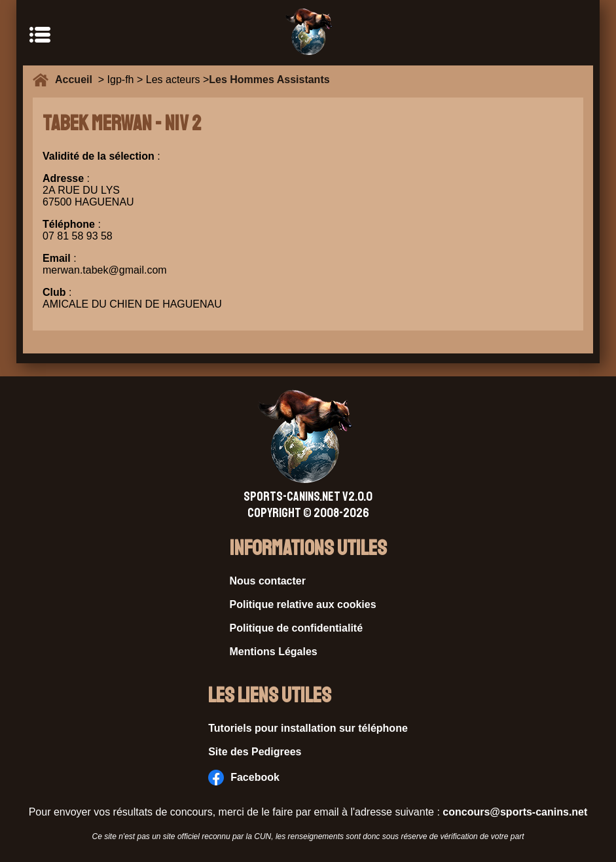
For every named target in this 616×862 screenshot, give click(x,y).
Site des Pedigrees (255, 752)
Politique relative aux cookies (303, 604)
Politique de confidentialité (297, 628)
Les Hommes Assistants (269, 80)
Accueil (77, 80)
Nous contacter (268, 581)
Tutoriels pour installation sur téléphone (308, 728)
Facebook (244, 778)
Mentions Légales (274, 652)
